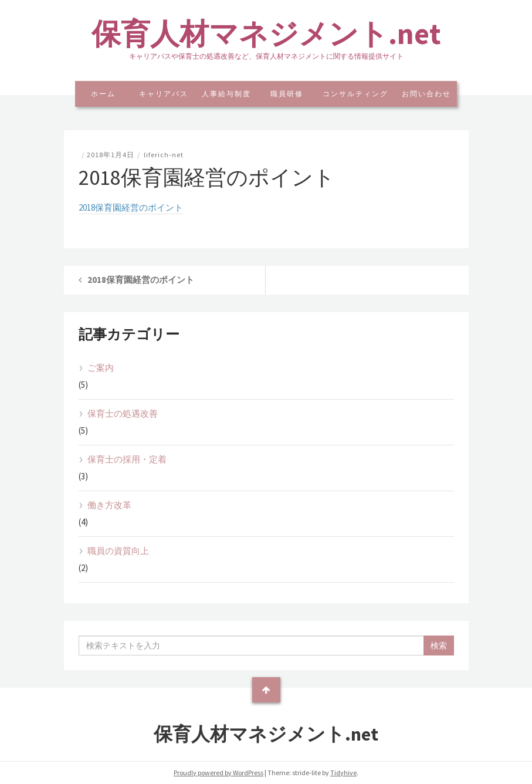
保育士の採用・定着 (127, 459)
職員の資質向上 (118, 551)
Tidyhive (343, 773)
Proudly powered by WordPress (218, 773)
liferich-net (164, 155)
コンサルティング (355, 94)
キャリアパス (164, 94)
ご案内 (101, 368)
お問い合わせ (426, 94)
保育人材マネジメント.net (266, 34)
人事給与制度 (226, 94)
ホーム (103, 94)
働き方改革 (109, 505)
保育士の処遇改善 (123, 413)
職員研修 (287, 94)
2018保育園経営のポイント (131, 207)
